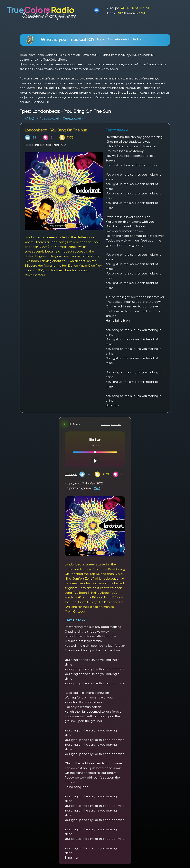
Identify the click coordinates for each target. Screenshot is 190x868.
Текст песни (75, 620)
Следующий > (73, 118)
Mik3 (97, 488)
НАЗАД (30, 118)
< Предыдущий (48, 118)
